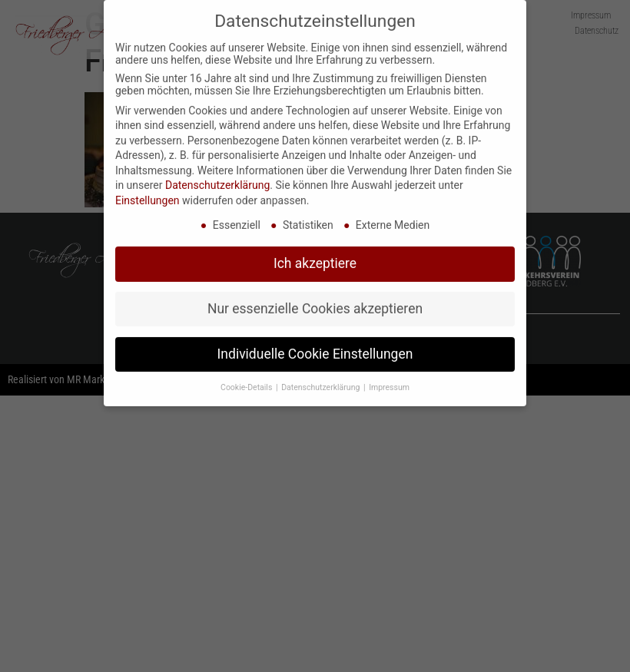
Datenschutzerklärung (217, 179)
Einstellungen (148, 194)
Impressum (389, 381)
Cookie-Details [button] (247, 381)
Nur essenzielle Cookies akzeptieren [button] (315, 302)
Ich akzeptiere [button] (315, 257)
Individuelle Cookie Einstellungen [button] (315, 347)
